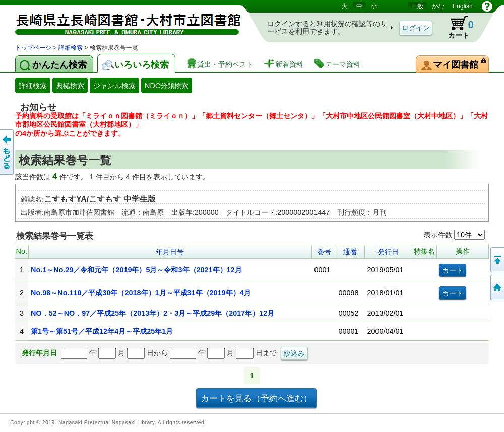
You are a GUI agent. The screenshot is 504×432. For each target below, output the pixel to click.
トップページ (33, 48)
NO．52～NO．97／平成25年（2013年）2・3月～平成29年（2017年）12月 (152, 313)
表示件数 (454, 235)
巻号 (324, 252)
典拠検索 (70, 86)
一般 (417, 6)
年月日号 (170, 252)
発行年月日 (39, 353)
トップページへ (496, 287)
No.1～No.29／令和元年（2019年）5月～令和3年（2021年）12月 (136, 270)
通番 (350, 252)
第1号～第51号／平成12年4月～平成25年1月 (102, 331)
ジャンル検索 (114, 86)
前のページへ (8, 152)
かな (438, 6)
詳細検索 (71, 48)
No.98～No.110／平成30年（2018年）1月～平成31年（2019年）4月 (141, 293)
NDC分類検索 (167, 86)
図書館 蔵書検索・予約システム (121, 21)
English (462, 6)
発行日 (388, 252)
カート (456, 27)
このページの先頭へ (496, 260)
